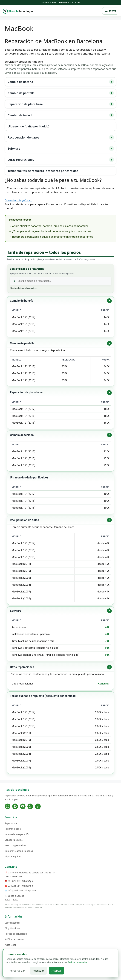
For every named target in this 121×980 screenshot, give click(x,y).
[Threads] (30, 806)
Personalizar (17, 971)
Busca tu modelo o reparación (27, 269)
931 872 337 (14, 881)
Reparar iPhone (13, 829)
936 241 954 (14, 886)
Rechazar (38, 971)
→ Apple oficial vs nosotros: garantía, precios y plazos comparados (49, 226)
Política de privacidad (16, 934)
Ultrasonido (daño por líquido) (29, 126)
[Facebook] (15, 806)
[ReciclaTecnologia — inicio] (18, 11)
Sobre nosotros (13, 923)
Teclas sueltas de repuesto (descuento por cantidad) (44, 171)
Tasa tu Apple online (15, 845)
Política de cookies (14, 939)
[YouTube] (23, 806)
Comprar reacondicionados (19, 851)
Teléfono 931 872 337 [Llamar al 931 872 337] (69, 3)
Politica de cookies (77, 962)
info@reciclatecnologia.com (22, 890)
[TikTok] (38, 806)
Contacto (11, 867)
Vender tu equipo (14, 840)
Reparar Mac (11, 823)
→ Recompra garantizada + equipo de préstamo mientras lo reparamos (51, 237)
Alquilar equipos (13, 856)
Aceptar (57, 971)
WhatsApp (27, 881)
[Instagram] (8, 806)
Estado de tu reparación (17, 834)
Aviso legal (10, 945)
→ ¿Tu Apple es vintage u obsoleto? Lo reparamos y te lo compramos (50, 231)
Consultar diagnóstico (18, 200)
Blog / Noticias (12, 928)
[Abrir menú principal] (110, 11)
